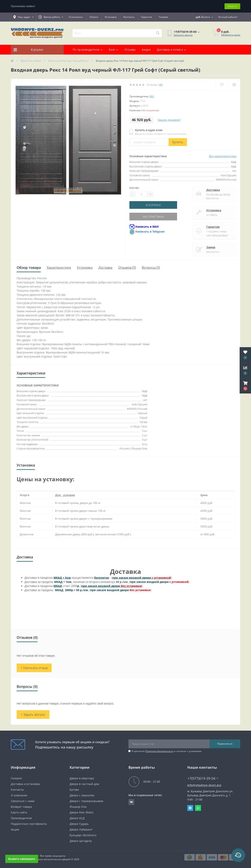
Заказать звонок (183, 35)
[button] (245, 386)
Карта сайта (19, 812)
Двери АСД (77, 818)
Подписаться (225, 744)
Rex (152, 96)
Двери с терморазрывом (86, 801)
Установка (111, 17)
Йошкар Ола (78, 807)
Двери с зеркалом (82, 795)
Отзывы (130, 50)
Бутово (74, 790)
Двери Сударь (79, 824)
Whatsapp (198, 808)
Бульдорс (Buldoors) (83, 835)
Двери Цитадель (81, 841)
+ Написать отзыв (34, 668)
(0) (161, 85)
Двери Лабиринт (81, 829)
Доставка (213, 190)
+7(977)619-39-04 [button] (203, 778)
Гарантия (146, 17)
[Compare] (234, 85)
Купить (178, 142)
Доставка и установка (25, 784)
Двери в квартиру (82, 778)
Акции (146, 50)
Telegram (190, 808)
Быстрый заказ (153, 217)
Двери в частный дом (84, 784)
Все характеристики (223, 156)
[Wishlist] (222, 85)
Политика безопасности (159, 751)
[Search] (158, 33)
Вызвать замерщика (22, 859)
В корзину (153, 205)
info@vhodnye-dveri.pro (204, 785)
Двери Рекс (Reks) (31, 61)
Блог (114, 50)
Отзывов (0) (127, 267)
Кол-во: (134, 188)
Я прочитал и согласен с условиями (167, 751)
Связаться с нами (23, 801)
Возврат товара (21, 807)
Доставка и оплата (171, 50)
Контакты (129, 17)
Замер (211, 247)
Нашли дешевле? (169, 120)
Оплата (94, 17)
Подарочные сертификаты (29, 824)
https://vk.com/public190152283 (131, 802)
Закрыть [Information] (232, 6)
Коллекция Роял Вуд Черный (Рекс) (68, 61)
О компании (76, 17)
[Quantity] (141, 194)
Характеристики (59, 267)
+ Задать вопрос (33, 715)
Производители (21, 818)
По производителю (88, 50)
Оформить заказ (231, 35)
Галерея (163, 17)
